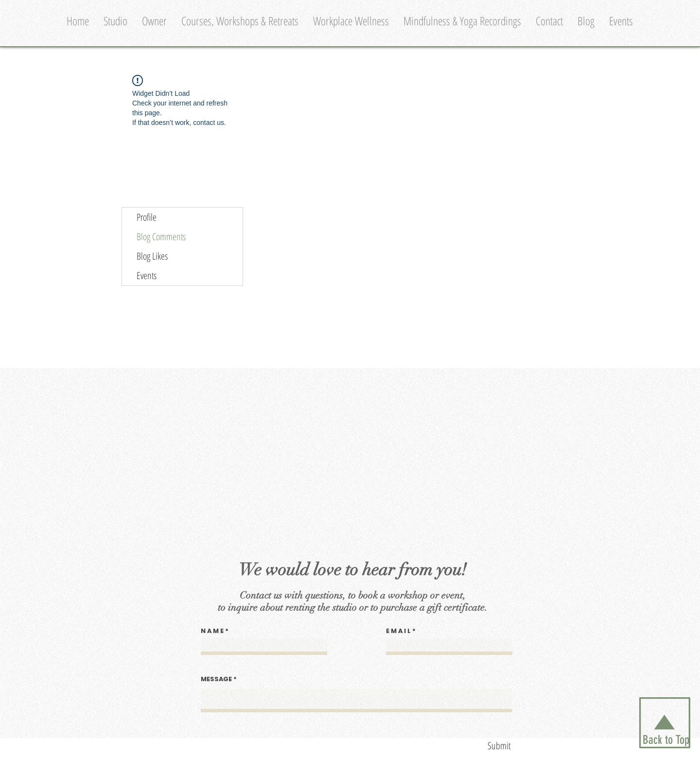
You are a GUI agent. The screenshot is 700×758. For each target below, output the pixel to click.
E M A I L (398, 631)
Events (147, 275)
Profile (147, 217)
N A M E (212, 631)
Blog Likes (152, 256)
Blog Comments (161, 237)
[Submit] (467, 746)
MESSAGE (216, 679)
